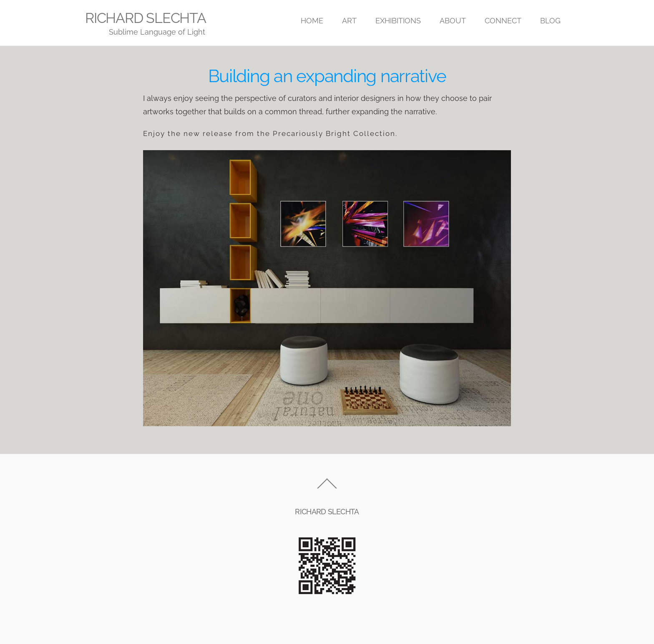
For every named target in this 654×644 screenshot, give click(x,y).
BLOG (550, 21)
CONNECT (503, 21)
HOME (312, 21)
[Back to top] (327, 488)
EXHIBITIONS (398, 21)
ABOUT (453, 21)
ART (349, 21)
